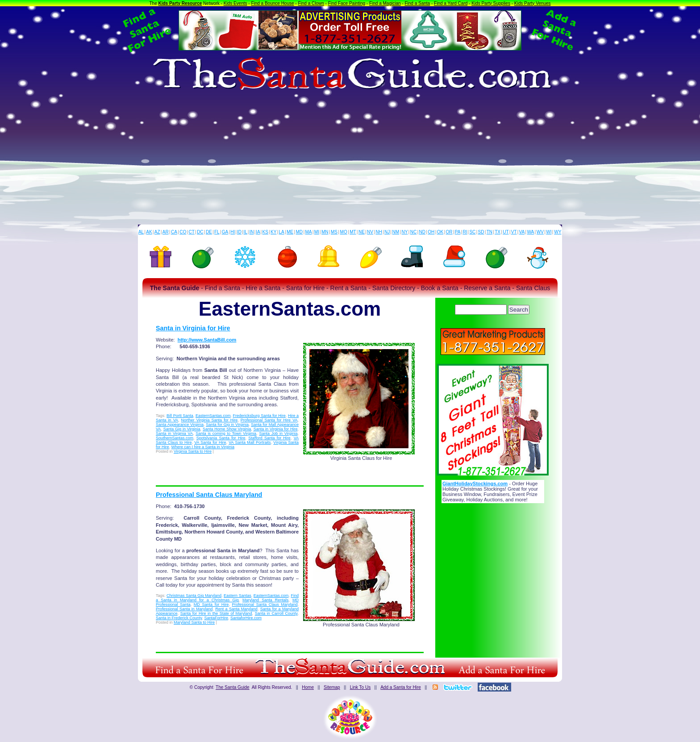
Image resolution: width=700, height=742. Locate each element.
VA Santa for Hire (210, 442)
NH (379, 232)
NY (404, 232)
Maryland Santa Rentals (265, 600)
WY (558, 232)
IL (246, 232)
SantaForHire (216, 618)
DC (200, 232)
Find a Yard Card (451, 3)
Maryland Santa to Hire (194, 622)
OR (449, 232)
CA (174, 232)
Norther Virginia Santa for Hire (210, 420)
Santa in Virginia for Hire (193, 328)
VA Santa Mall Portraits (250, 442)
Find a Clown (311, 3)
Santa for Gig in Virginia (227, 425)
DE (209, 232)
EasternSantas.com (213, 416)
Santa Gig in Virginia (182, 429)
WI (549, 232)
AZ (157, 232)
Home (308, 687)
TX (498, 232)
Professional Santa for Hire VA (269, 420)
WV (540, 232)
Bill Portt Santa (180, 416)
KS (265, 232)
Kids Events (235, 3)
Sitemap (332, 687)
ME (290, 232)
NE (362, 232)
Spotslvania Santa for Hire (221, 438)
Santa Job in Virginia (278, 434)
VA (522, 232)
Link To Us (360, 687)
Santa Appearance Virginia (180, 425)
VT (514, 232)
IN (251, 232)
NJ (387, 232)
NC (413, 232)
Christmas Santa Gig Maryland (194, 596)
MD (300, 232)
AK (149, 232)
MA (309, 232)
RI (465, 232)
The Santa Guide (233, 687)
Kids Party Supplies (491, 3)
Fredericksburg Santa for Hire (259, 416)
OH (431, 232)
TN (490, 232)
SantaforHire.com (246, 618)
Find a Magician (385, 3)
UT (506, 232)
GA (225, 232)
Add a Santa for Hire (401, 687)
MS (334, 232)
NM (396, 232)
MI (317, 232)
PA (458, 232)
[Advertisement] (350, 158)
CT (192, 232)
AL (141, 232)
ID (239, 232)
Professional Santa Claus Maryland (209, 495)
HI (233, 232)
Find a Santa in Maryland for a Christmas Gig (227, 598)
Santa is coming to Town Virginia (226, 434)
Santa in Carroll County (276, 613)
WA (531, 232)
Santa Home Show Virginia (227, 429)
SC (472, 232)
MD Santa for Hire (211, 604)
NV (370, 232)
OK (440, 232)
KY (273, 232)
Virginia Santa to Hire (193, 451)
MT (353, 232)
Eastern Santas (237, 596)
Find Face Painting (347, 3)
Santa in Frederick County (179, 618)
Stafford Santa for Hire (269, 438)
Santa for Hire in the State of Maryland (216, 613)
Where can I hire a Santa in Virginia (203, 447)
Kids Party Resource (180, 3)
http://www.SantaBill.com (207, 340)
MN (325, 232)
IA (258, 232)
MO (344, 232)
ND (422, 232)
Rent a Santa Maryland (236, 609)
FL (217, 232)
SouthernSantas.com (175, 438)
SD (481, 232)
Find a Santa (417, 3)
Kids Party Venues (533, 3)
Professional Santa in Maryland (184, 609)
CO (183, 232)
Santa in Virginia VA (174, 434)
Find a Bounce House (272, 3)
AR (166, 232)
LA (282, 232)
